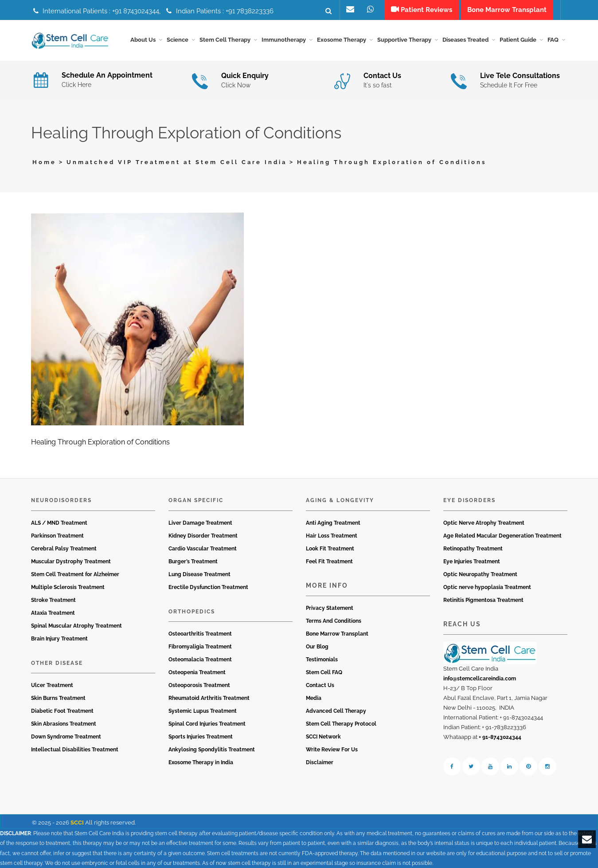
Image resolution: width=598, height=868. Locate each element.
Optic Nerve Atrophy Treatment (484, 523)
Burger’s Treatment (193, 562)
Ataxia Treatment (53, 613)
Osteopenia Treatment (197, 672)
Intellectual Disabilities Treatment (75, 750)
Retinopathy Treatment (473, 549)
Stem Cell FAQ (324, 672)
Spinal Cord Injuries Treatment (207, 724)
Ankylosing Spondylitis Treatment (212, 750)
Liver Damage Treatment (200, 523)
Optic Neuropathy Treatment (480, 574)
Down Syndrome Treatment (66, 737)
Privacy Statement (330, 608)
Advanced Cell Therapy (336, 711)
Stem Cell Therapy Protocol (341, 724)
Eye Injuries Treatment (472, 562)
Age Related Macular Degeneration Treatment (502, 536)
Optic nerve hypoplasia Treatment (487, 587)
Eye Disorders (469, 500)
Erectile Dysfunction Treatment (208, 587)
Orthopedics (192, 612)
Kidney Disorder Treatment (203, 536)
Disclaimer (320, 762)
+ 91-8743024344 (500, 737)
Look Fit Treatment (330, 549)
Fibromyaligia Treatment (200, 647)
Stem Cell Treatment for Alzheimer (75, 574)
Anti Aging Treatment (333, 523)
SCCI (77, 823)
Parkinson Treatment (57, 536)
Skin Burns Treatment (58, 698)
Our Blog (317, 647)
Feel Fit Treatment (329, 562)
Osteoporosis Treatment (199, 685)
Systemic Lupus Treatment (203, 711)
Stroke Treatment (53, 600)
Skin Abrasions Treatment (64, 724)
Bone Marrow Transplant (337, 634)
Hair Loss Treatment (332, 536)
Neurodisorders (61, 500)
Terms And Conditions (334, 621)
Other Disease (57, 663)
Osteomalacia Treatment (200, 660)
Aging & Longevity (340, 500)
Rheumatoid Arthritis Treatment (209, 698)
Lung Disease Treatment (199, 574)
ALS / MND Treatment (59, 523)
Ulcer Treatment (52, 685)
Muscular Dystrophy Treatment (71, 562)
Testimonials (322, 660)
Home (44, 162)
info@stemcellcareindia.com (480, 679)
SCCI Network (323, 737)
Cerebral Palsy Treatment (64, 549)
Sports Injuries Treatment (201, 737)
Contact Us (320, 685)
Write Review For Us (332, 750)
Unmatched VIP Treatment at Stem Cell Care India (177, 162)
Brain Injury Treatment (59, 639)
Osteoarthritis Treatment (200, 634)
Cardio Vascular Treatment (203, 549)
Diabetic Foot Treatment (62, 711)
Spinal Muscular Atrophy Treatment (76, 626)
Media (314, 698)
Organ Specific (196, 500)
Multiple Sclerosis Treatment (68, 587)
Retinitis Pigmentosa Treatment (483, 600)
